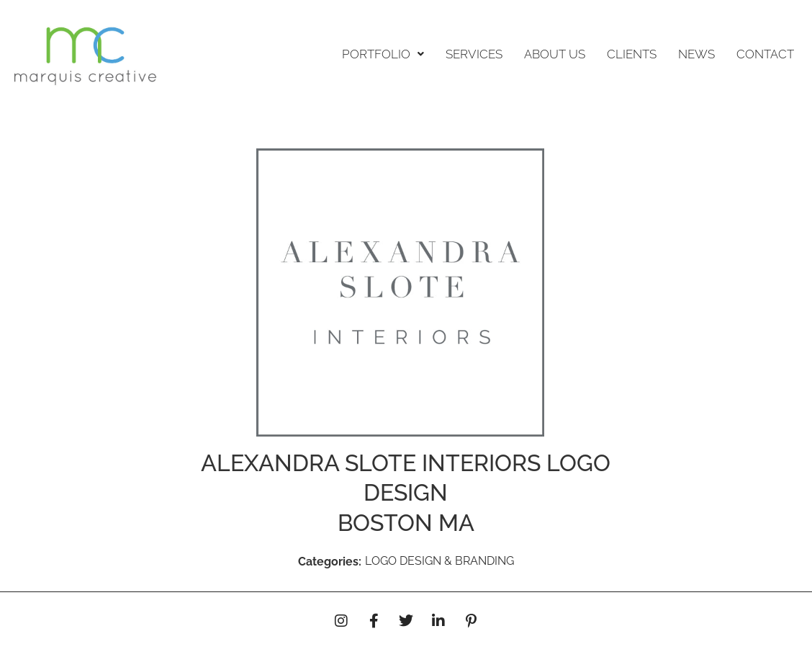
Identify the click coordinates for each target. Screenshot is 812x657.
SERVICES (474, 54)
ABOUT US (555, 54)
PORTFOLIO (383, 54)
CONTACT (765, 54)
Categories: (330, 562)
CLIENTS (632, 54)
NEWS (696, 54)
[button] (383, 54)
